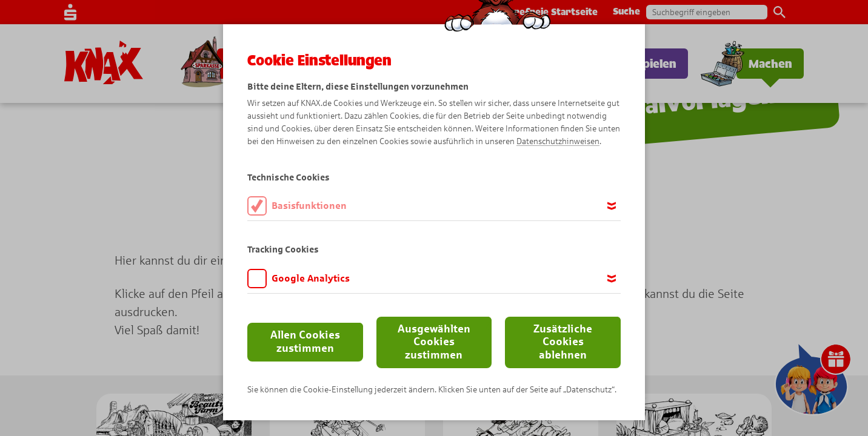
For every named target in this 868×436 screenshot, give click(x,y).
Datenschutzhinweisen (558, 141)
